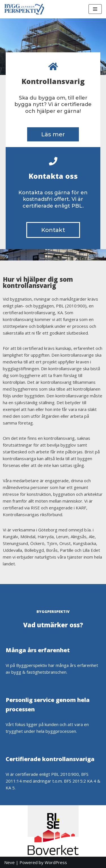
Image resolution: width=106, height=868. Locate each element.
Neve (9, 862)
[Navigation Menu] (95, 9)
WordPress (56, 862)
